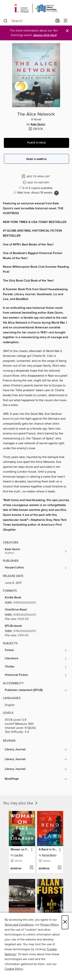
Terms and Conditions (19, 925)
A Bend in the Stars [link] (48, 850)
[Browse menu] (66, 21)
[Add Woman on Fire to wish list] (31, 868)
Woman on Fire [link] (20, 850)
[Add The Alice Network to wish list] (36, 176)
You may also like (21, 803)
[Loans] (58, 22)
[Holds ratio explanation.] (56, 193)
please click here (45, 35)
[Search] (5, 21)
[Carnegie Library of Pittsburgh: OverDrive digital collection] (36, 8)
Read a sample (36, 159)
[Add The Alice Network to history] (36, 183)
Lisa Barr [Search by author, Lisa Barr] (19, 855)
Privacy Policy (49, 925)
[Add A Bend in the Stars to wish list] (59, 868)
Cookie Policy (14, 969)
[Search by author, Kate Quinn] (36, 551)
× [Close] (65, 922)
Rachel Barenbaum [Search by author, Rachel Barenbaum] (51, 855)
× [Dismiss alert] (67, 31)
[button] (36, 143)
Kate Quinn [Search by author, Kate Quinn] (38, 124)
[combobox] (28, 21)
